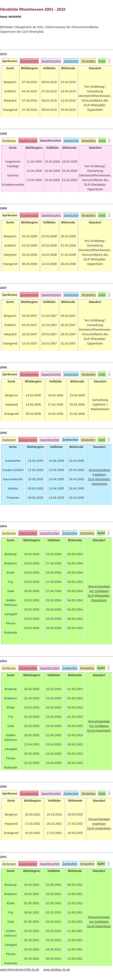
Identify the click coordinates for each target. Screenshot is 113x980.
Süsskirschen (29, 61)
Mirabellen (89, 61)
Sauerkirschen (51, 61)
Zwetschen (71, 61)
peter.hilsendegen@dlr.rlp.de (20, 970)
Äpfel (102, 61)
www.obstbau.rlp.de (57, 970)
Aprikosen (9, 141)
